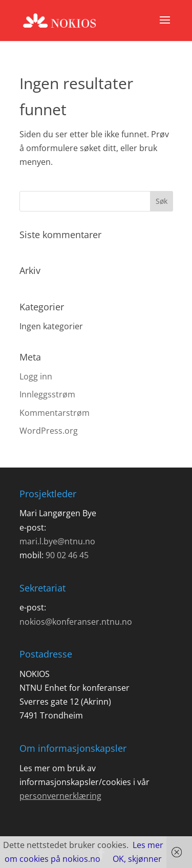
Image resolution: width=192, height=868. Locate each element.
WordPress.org (49, 431)
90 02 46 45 (67, 555)
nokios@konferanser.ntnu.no (76, 622)
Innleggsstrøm (47, 394)
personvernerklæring (60, 796)
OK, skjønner (137, 859)
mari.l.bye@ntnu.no (57, 541)
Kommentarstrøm (55, 413)
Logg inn (36, 376)
